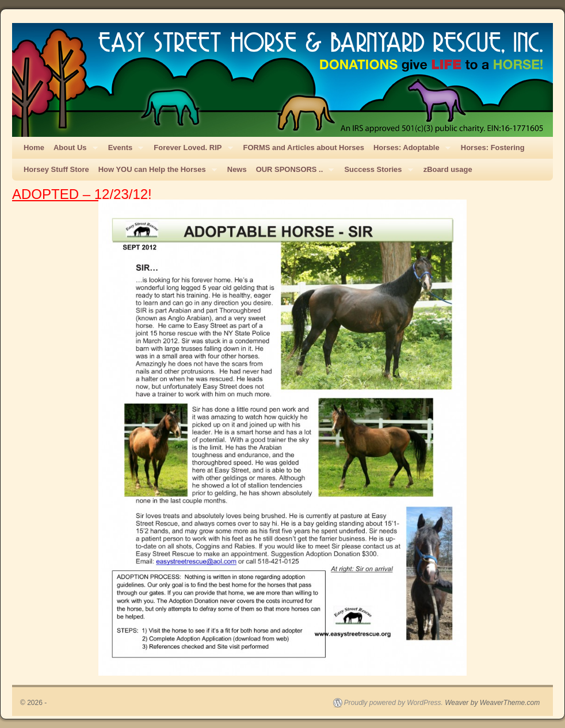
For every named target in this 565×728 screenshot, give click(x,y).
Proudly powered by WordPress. (394, 703)
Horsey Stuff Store (56, 169)
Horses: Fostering (493, 147)
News (237, 169)
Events (124, 151)
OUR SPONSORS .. (293, 173)
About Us (73, 151)
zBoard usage (448, 169)
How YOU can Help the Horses (155, 173)
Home (34, 147)
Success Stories (376, 173)
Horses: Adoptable (410, 151)
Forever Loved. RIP (191, 151)
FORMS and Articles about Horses (304, 147)
